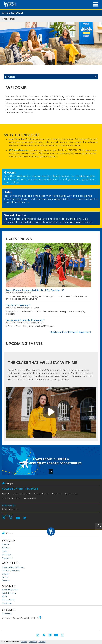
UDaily (5, 551)
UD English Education (19, 150)
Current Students (41, 494)
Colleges (6, 574)
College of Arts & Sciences (20, 489)
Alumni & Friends (30, 498)
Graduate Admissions (11, 570)
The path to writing (17, 305)
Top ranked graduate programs (24, 320)
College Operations (10, 509)
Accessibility (42, 642)
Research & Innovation (11, 498)
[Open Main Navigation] (96, 4)
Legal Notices (33, 642)
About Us (6, 494)
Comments (24, 642)
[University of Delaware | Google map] (40, 618)
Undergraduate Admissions (13, 567)
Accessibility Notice (10, 590)
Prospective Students (22, 494)
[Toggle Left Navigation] (96, 77)
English (10, 77)
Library (5, 577)
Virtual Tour (7, 555)
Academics (57, 494)
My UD (5, 596)
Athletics (6, 548)
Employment (7, 558)
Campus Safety (8, 600)
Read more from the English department (71, 332)
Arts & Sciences (13, 13)
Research (6, 581)
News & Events (71, 494)
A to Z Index (7, 603)
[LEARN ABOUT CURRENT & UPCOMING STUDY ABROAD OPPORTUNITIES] (51, 462)
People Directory (9, 593)
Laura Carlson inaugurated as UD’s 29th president (34, 290)
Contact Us (7, 614)
